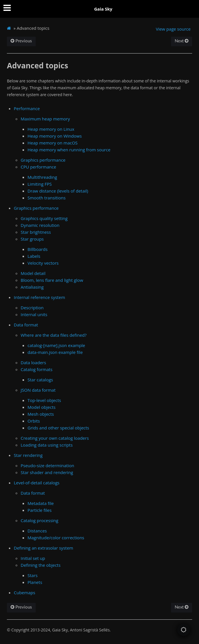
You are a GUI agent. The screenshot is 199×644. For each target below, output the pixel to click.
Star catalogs (40, 380)
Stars (32, 575)
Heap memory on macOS (52, 143)
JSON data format (38, 390)
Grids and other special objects (58, 428)
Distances (37, 531)
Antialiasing (32, 287)
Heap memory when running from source (69, 150)
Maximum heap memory (45, 119)
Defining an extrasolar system (43, 548)
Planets (35, 582)
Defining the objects (40, 565)
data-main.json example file (55, 352)
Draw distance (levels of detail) (58, 191)
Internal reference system (39, 297)
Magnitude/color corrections (56, 538)
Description (32, 308)
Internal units (34, 314)
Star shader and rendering (47, 472)
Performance (27, 108)
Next (182, 41)
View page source (173, 29)
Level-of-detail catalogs (37, 483)
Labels (34, 256)
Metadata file (41, 503)
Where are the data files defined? (53, 335)
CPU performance (38, 167)
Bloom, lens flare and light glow (52, 280)
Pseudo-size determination (47, 465)
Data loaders (33, 362)
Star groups (32, 239)
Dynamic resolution (40, 225)
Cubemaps (24, 593)
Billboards (37, 249)
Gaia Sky (103, 9)
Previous (21, 41)
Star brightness (36, 232)
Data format (26, 325)
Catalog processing (39, 520)
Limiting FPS (40, 184)
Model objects (41, 407)
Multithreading (42, 177)
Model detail (33, 273)
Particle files (39, 510)
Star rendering (28, 455)
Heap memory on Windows (55, 136)
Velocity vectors (43, 263)
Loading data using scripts (47, 445)
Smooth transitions (46, 198)
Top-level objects (44, 400)
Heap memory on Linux (51, 129)
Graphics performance (43, 160)
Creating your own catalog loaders (55, 438)
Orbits (34, 421)
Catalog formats (36, 369)
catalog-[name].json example (56, 345)
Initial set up (33, 558)
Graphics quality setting (44, 218)
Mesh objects (41, 414)
